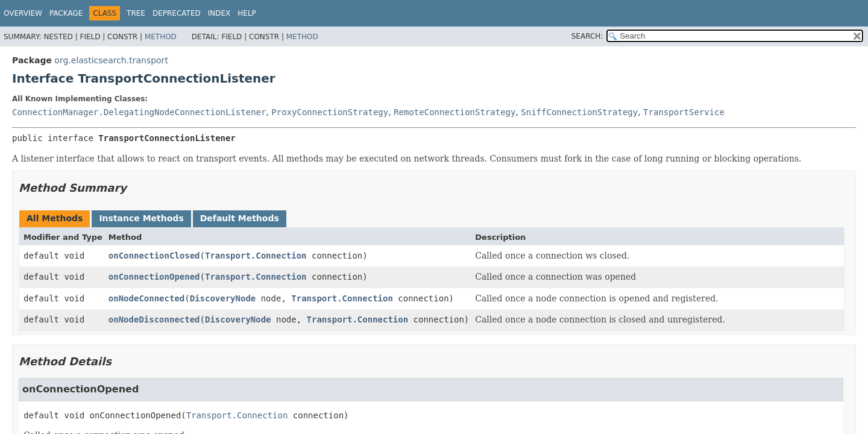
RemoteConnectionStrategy (454, 112)
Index (219, 13)
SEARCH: (587, 36)
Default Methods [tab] (240, 218)
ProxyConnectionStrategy (330, 112)
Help (247, 13)
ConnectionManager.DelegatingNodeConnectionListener (139, 112)
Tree (136, 13)
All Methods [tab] (55, 218)
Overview (23, 13)
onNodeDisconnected (154, 319)
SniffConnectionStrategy (579, 112)
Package (66, 13)
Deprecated (177, 13)
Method (161, 37)
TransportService (684, 112)
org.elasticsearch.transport (111, 60)
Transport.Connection (256, 256)
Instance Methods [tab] (141, 218)
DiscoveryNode (223, 298)
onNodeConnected (146, 298)
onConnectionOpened (154, 277)
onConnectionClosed (154, 256)
